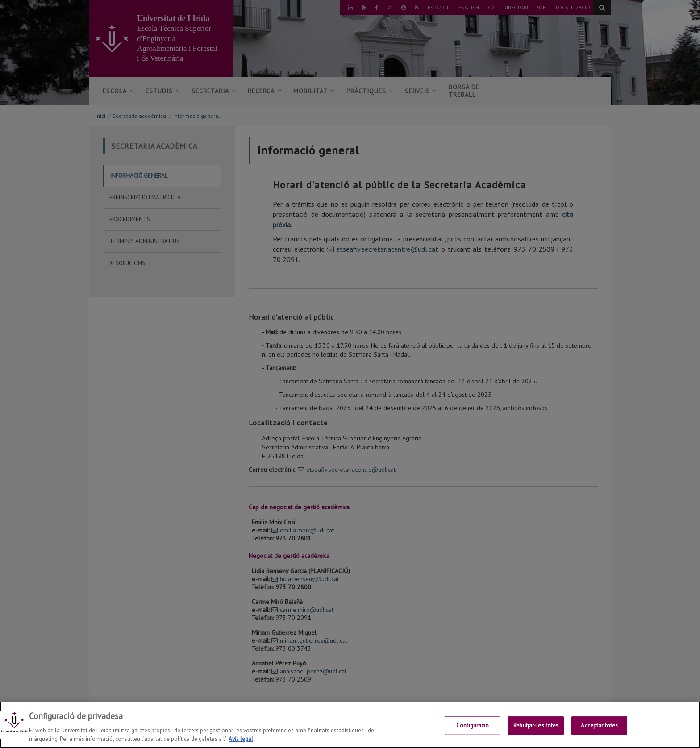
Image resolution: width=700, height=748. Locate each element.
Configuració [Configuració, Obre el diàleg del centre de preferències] (473, 725)
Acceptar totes (599, 725)
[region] (350, 725)
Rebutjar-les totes (536, 725)
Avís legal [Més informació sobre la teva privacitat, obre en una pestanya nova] (241, 739)
